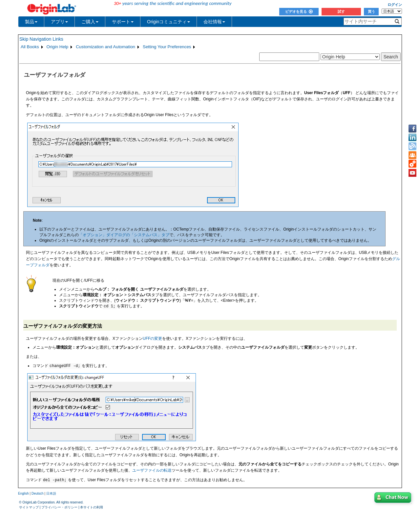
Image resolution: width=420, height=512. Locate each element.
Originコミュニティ (168, 22)
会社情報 (214, 22)
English (23, 493)
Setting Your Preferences (167, 47)
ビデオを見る (299, 11)
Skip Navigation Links (41, 39)
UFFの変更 (152, 338)
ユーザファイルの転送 (152, 470)
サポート (123, 22)
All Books (30, 47)
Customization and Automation (105, 47)
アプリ (59, 22)
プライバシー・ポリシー (59, 507)
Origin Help (58, 47)
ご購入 (90, 22)
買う (371, 11)
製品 (31, 22)
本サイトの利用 (92, 507)
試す (341, 11)
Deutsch (38, 493)
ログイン (395, 5)
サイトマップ (29, 507)
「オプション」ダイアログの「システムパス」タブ (124, 235)
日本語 (51, 493)
